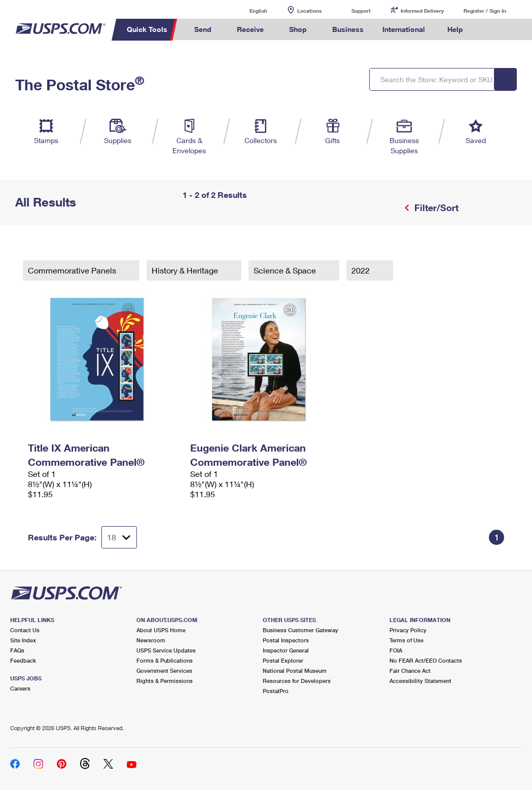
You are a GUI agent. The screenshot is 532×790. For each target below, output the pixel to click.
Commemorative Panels (73, 270)
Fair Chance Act (410, 671)
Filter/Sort (435, 208)
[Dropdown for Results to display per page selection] (119, 537)
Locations (309, 11)
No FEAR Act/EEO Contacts (426, 660)
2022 (362, 270)
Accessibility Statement (420, 681)
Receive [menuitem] (250, 29)
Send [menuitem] (203, 29)
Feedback (23, 660)
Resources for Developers (297, 681)
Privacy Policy (408, 630)
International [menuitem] (404, 29)
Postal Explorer (283, 660)
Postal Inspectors (286, 640)
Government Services (164, 671)
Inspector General (286, 650)
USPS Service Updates (166, 650)
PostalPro (276, 691)
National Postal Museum (295, 671)
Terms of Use (406, 640)
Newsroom (151, 640)
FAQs (17, 650)
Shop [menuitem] (298, 29)
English (248, 10)
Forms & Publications (165, 660)
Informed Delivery (422, 11)
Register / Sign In (485, 11)
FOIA (396, 650)
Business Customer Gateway (300, 630)
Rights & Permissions (165, 681)
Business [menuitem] (348, 29)
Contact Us (25, 630)
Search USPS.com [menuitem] (489, 30)
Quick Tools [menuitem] (147, 29)
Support (361, 11)
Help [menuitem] (455, 29)
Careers (20, 688)
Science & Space (286, 270)
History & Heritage (186, 270)
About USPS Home (161, 630)
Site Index (23, 640)
